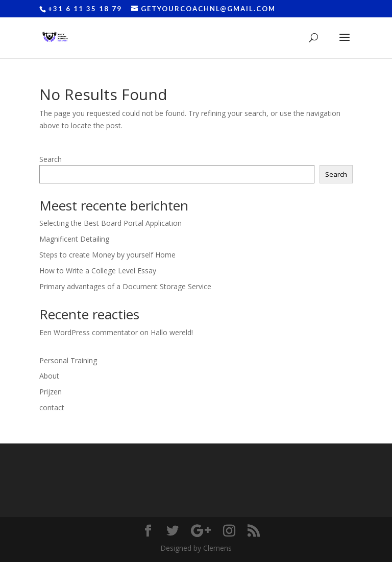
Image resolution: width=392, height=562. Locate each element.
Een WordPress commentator (89, 332)
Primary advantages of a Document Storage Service (125, 286)
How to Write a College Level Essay (98, 271)
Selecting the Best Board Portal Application (111, 223)
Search (51, 159)
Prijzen (51, 392)
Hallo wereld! (172, 332)
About (49, 376)
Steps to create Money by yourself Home (107, 255)
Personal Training (68, 360)
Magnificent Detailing (74, 239)
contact (52, 407)
